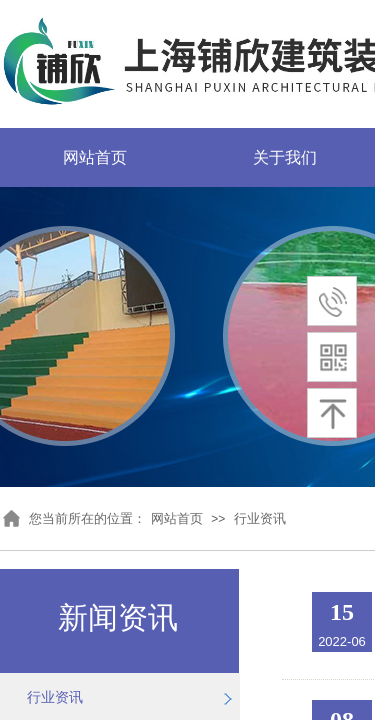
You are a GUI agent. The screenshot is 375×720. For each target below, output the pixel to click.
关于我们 (285, 157)
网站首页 (95, 157)
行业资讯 (260, 518)
